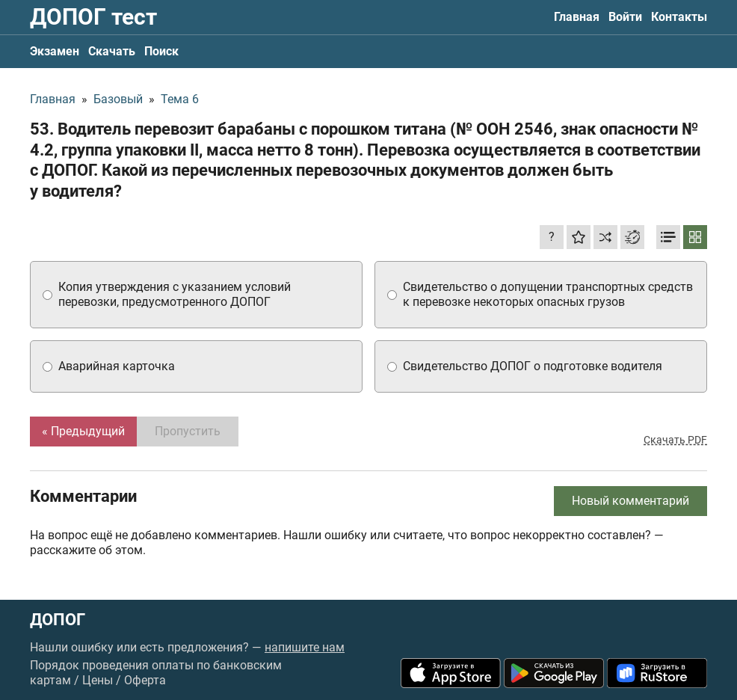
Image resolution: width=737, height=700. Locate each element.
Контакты (679, 17)
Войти (625, 17)
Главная (577, 17)
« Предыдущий (83, 431)
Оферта (145, 680)
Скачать (112, 51)
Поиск (161, 51)
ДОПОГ (58, 620)
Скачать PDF (675, 440)
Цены (98, 680)
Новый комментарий (630, 501)
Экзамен (55, 51)
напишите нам (305, 647)
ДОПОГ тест (93, 17)
